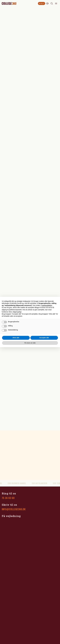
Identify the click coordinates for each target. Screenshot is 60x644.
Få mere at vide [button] (30, 343)
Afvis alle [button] (16, 338)
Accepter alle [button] (44, 338)
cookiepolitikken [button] (47, 305)
